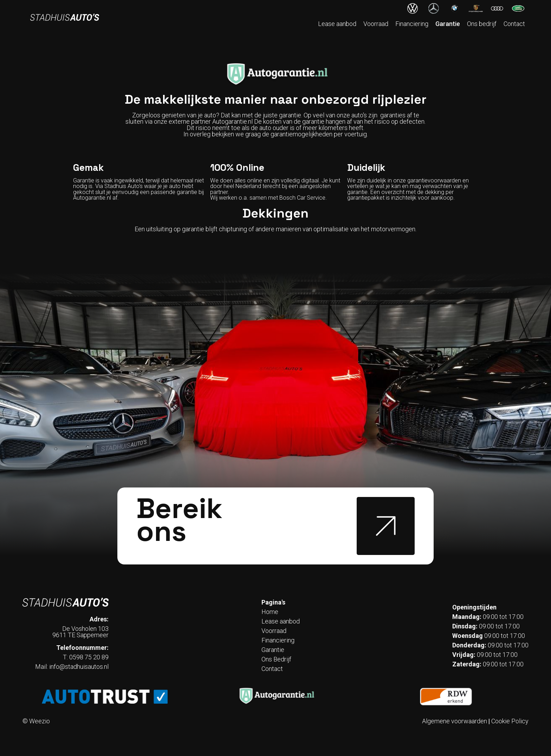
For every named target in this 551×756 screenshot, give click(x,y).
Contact (514, 24)
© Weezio (36, 721)
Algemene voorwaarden (455, 721)
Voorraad (376, 24)
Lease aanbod (337, 24)
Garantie (448, 24)
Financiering (412, 24)
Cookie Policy (510, 721)
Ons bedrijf (482, 24)
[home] (65, 17)
